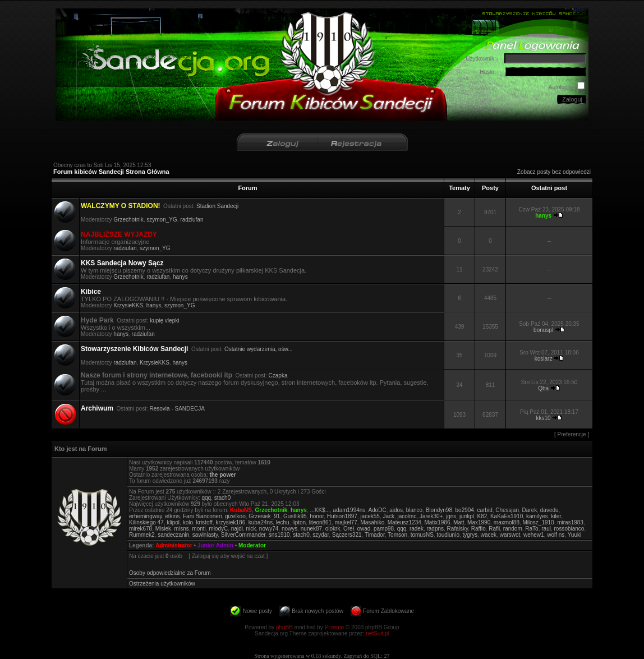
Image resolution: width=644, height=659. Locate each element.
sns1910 (279, 535)
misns (182, 529)
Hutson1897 (342, 516)
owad (364, 529)
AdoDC (377, 510)
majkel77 (346, 522)
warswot (510, 535)
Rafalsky (458, 529)
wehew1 (534, 535)
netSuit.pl (378, 633)
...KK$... (320, 510)
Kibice (91, 292)
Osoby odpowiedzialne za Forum (170, 573)
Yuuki (574, 535)
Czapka (278, 375)
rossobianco (569, 529)
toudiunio (448, 535)
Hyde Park (97, 320)
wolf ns (556, 535)
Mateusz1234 (404, 522)
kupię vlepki (164, 321)
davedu (549, 510)
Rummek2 (142, 535)
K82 (482, 516)
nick (251, 529)
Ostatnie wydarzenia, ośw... (259, 349)
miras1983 (570, 522)
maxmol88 (507, 522)
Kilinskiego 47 (146, 522)
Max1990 (479, 522)
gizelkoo (235, 516)
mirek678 (141, 529)
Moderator (252, 545)
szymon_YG (162, 220)
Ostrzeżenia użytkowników (162, 584)
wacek (489, 535)
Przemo (334, 627)
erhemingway (146, 516)
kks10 (544, 418)
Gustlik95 (295, 516)
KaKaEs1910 (507, 516)
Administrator (174, 545)
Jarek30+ (431, 516)
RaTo (532, 529)
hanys (180, 277)
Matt (459, 522)
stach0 (222, 498)
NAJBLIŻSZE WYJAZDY (119, 234)
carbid (484, 510)
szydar (321, 535)
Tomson (397, 535)
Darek (530, 510)
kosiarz (544, 359)
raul (546, 529)
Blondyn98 (439, 510)
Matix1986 (437, 522)
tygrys (470, 535)
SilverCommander (243, 535)
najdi (237, 529)
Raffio (479, 529)
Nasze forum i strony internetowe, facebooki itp (157, 375)
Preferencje (572, 434)
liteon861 (321, 522)
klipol (173, 522)
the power (222, 475)
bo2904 (465, 510)
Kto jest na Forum (81, 449)
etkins (172, 516)
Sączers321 (347, 535)
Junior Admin (215, 545)
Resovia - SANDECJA (177, 409)
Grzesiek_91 (264, 516)
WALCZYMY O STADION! (121, 206)
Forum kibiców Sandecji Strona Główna (111, 172)
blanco (414, 510)
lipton (299, 522)
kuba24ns (261, 522)
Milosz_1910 (539, 522)
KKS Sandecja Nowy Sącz (122, 263)
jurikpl (467, 516)
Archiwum (97, 408)
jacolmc (407, 516)
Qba (543, 388)
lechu (283, 522)
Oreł (349, 529)
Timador (375, 535)
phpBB (284, 627)
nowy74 (269, 529)
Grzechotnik (128, 220)
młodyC (218, 529)
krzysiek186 (230, 522)
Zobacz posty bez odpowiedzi (554, 172)
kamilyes (537, 516)
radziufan (192, 220)
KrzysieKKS (128, 305)
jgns (451, 516)
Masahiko (372, 522)
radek (417, 529)
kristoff (204, 522)
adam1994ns (349, 510)
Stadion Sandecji (217, 206)
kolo (188, 522)
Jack (388, 516)
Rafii (494, 529)
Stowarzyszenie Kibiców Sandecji (134, 349)
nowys (289, 529)
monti (199, 529)
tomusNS (422, 535)
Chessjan (507, 510)
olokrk (333, 529)
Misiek (163, 529)
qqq (206, 498)
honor (317, 516)
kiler (556, 516)
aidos (396, 510)
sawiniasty (205, 535)
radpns (435, 529)
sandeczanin (173, 535)
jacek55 (370, 516)
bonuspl (543, 330)
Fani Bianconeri (202, 516)
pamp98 (384, 529)
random (513, 529)
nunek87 (311, 529)
